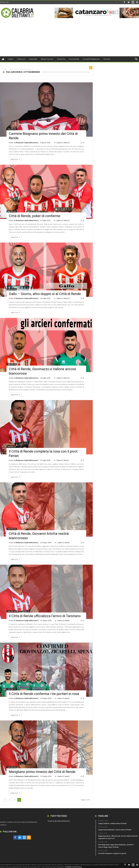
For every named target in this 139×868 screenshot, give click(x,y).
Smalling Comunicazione (74, 867)
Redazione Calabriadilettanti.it (27, 143)
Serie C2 (67, 143)
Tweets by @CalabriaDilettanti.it (59, 821)
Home (5, 69)
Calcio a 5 (12, 129)
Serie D (66, 460)
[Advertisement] (69, 39)
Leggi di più (15, 159)
